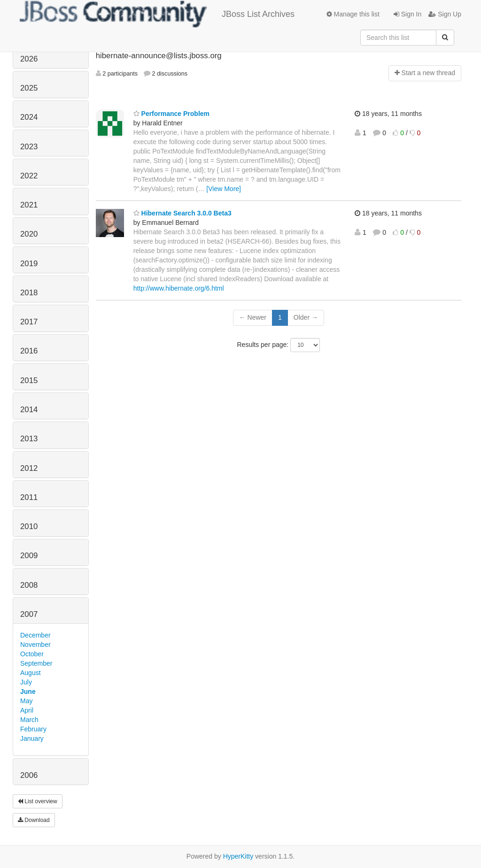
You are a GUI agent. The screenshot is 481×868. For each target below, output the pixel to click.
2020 (29, 234)
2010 (29, 526)
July (26, 682)
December (35, 635)
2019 (29, 264)
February (33, 729)
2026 (29, 59)
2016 (29, 351)
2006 (29, 775)
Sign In (407, 14)
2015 (29, 380)
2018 (29, 293)
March (29, 720)
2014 (29, 410)
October (32, 654)
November (35, 645)
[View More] (224, 189)
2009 (29, 556)
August (31, 673)
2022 (29, 176)
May (26, 701)
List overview (38, 801)
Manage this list (353, 14)
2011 (29, 497)
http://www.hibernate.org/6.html (179, 288)
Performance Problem (171, 114)
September (36, 663)
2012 (29, 468)
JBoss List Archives (157, 14)
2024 (29, 117)
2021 (29, 205)
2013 (29, 439)
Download (34, 820)
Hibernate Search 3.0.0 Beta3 (182, 213)
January (32, 738)
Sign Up (445, 14)
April (27, 710)
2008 (29, 585)
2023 (29, 147)
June (28, 691)
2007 (29, 614)
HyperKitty (238, 856)
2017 (29, 322)
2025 (29, 88)
